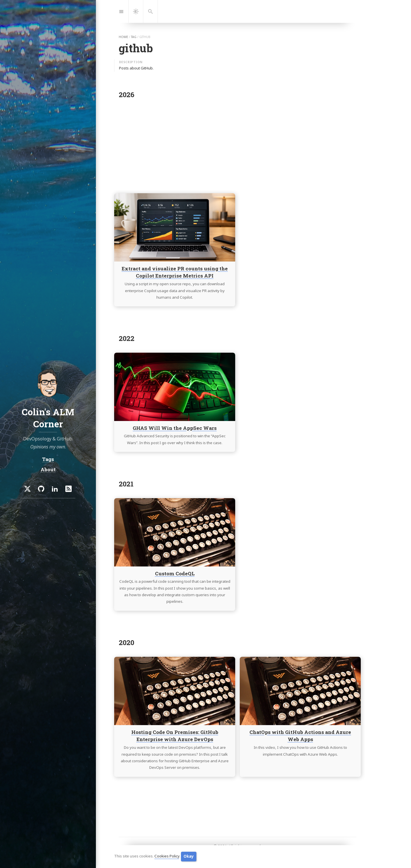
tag (134, 37)
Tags (48, 459)
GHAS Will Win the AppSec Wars (175, 428)
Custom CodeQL (175, 573)
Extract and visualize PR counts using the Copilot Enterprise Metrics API (175, 272)
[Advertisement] (237, 144)
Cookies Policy (167, 856)
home (123, 37)
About (48, 469)
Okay (189, 856)
